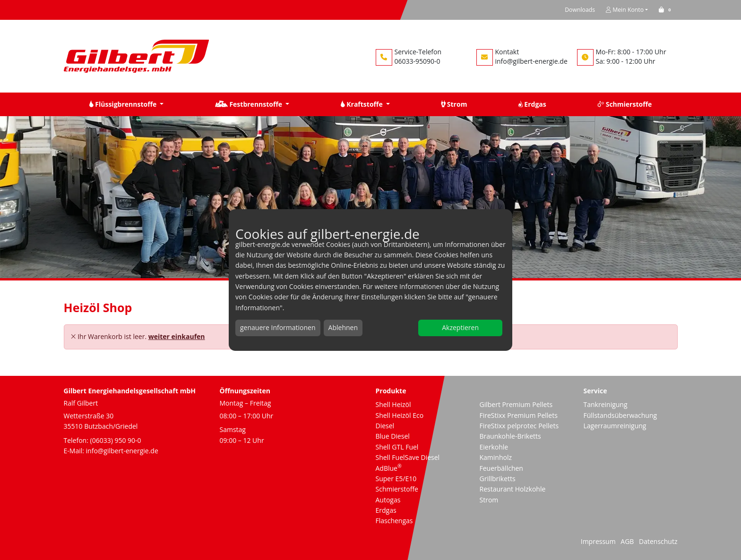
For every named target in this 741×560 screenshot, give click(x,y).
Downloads (580, 10)
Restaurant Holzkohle (513, 489)
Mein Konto (625, 10)
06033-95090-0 (418, 61)
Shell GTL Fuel (397, 447)
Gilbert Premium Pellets (516, 404)
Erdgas (386, 510)
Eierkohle (494, 447)
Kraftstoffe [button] (363, 104)
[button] (666, 10)
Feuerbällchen (501, 468)
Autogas (388, 500)
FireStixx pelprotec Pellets (519, 426)
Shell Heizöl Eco (400, 415)
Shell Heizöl (393, 404)
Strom (489, 500)
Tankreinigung (606, 404)
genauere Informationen (278, 327)
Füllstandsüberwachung (620, 415)
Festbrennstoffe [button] (250, 104)
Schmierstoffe (397, 489)
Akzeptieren (460, 327)
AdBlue (389, 468)
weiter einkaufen (177, 336)
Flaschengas (394, 521)
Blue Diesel (393, 436)
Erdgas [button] (532, 104)
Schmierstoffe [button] (625, 104)
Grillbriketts (498, 479)
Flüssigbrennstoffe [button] (124, 104)
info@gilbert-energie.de (531, 61)
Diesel (385, 426)
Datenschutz (658, 541)
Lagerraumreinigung (615, 426)
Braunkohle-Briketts (510, 436)
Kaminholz (496, 457)
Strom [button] (454, 104)
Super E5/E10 (396, 479)
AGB (627, 541)
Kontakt (507, 52)
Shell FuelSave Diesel (408, 457)
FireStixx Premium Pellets (519, 415)
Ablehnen (343, 327)
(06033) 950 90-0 (116, 440)
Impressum (598, 541)
